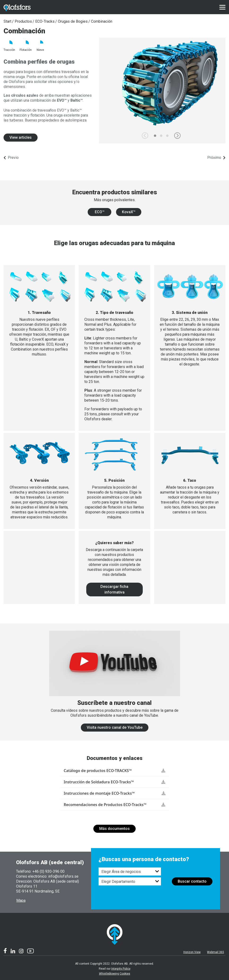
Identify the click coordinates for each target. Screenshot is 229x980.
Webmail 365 (216, 952)
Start (7, 21)
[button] (177, 136)
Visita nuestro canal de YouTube (115, 727)
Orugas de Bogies (73, 21)
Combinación (102, 21)
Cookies (125, 974)
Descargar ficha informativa (114, 589)
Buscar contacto (192, 881)
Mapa (21, 900)
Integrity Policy (121, 969)
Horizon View (192, 952)
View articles (21, 137)
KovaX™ (129, 212)
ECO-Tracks (45, 21)
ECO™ (100, 212)
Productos (23, 21)
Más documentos (114, 829)
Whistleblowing (109, 974)
